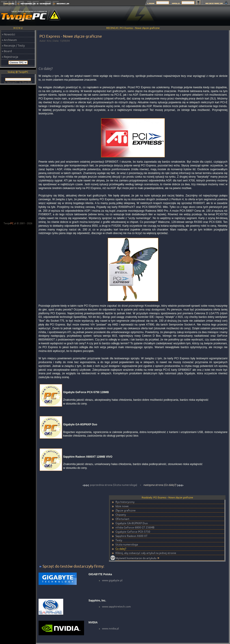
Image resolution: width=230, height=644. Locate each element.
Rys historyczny (125, 502)
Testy (119, 540)
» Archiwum (9, 40)
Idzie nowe (122, 506)
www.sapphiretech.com (116, 606)
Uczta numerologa (127, 544)
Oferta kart (122, 519)
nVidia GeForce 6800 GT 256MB (135, 527)
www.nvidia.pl (110, 628)
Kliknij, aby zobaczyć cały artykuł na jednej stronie (146, 553)
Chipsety (121, 515)
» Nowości (8, 34)
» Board (7, 51)
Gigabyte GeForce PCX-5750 (133, 532)
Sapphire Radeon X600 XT (131, 536)
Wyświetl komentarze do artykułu (136, 558)
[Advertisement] (18, 154)
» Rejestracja (10, 57)
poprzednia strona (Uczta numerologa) (110, 485)
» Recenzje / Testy (13, 45)
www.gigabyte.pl (112, 580)
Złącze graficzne (126, 510)
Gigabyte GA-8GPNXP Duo (132, 523)
